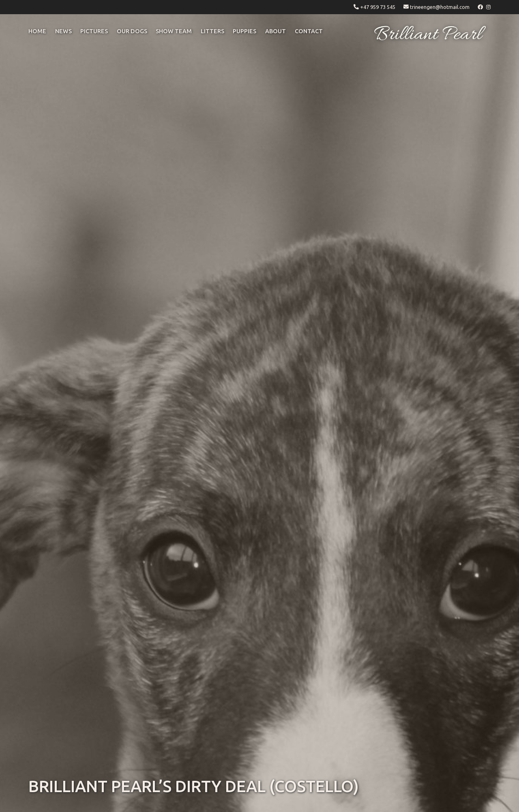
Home (37, 31)
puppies (244, 31)
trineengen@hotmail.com (440, 7)
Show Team (174, 31)
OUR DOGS (132, 31)
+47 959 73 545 (378, 7)
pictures (94, 31)
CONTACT (309, 31)
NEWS (63, 31)
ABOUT (276, 31)
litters (212, 31)
